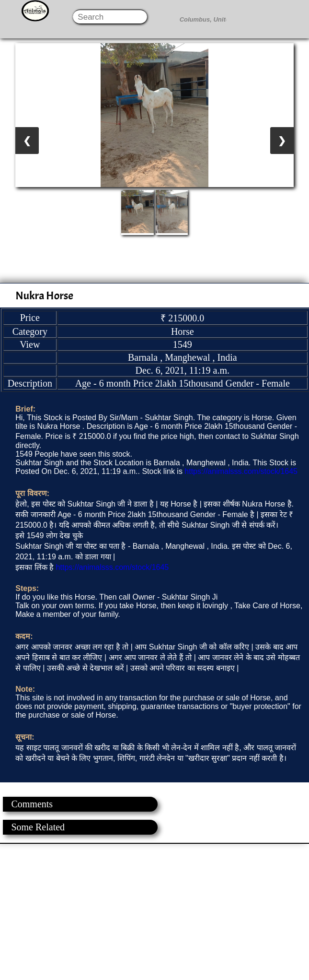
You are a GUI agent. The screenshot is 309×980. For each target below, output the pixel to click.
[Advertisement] (154, 911)
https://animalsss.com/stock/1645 (241, 471)
